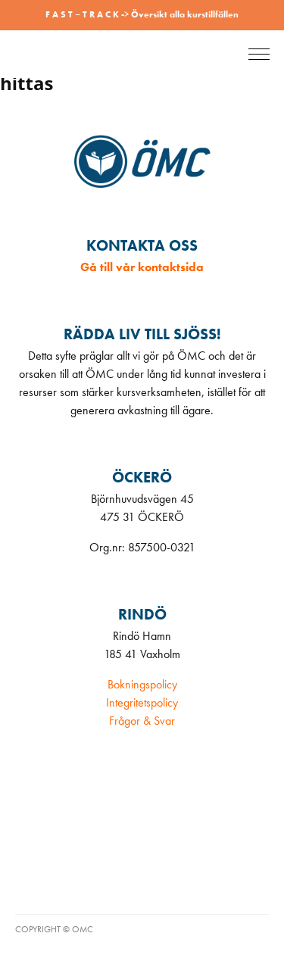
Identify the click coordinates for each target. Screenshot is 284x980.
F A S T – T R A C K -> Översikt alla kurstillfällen (142, 14)
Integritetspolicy (142, 702)
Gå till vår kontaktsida (142, 267)
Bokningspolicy (142, 684)
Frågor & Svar (142, 721)
